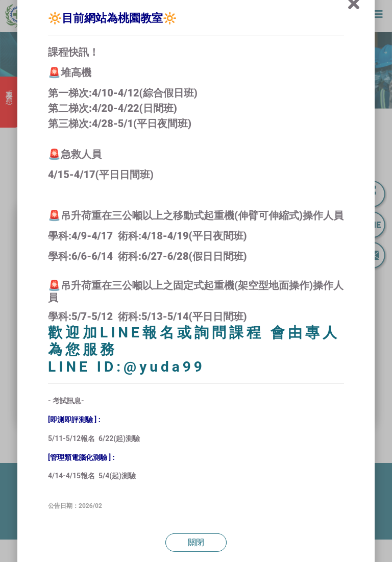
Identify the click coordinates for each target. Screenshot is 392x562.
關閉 (196, 542)
